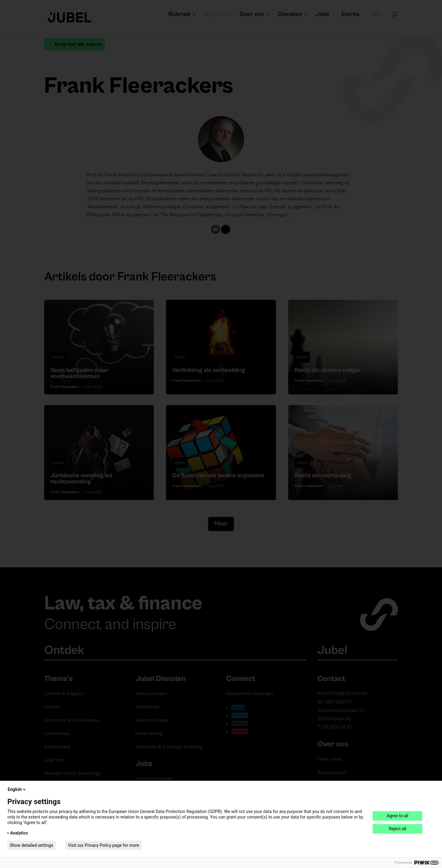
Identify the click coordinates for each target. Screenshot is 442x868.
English (17, 789)
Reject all (398, 829)
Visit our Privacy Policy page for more (103, 845)
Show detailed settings (31, 845)
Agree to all (397, 816)
